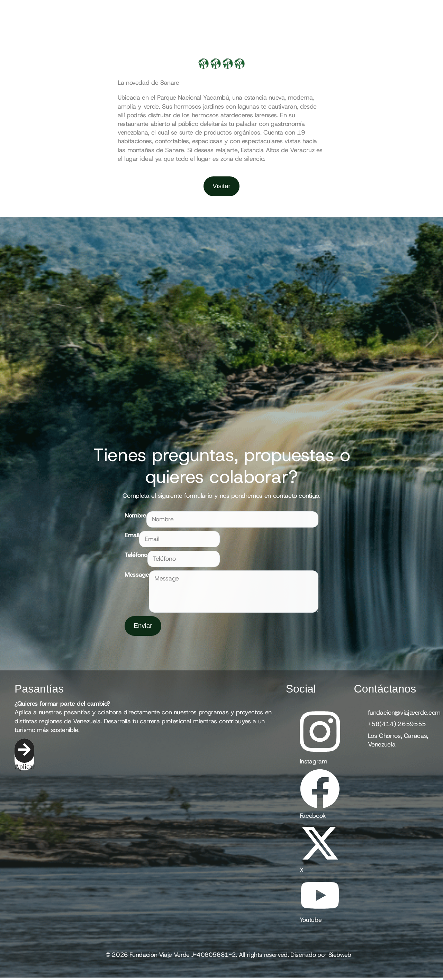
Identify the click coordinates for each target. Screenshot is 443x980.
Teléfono (136, 556)
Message (137, 576)
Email (132, 536)
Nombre (135, 516)
